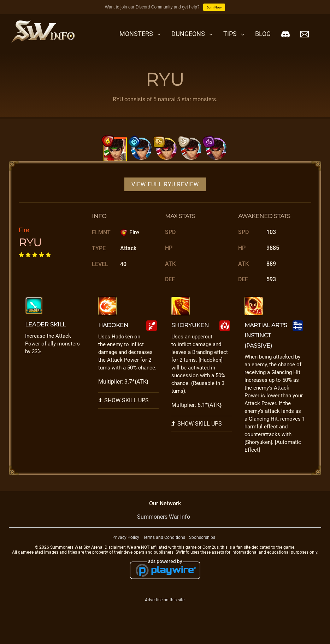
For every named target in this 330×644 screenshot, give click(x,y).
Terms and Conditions (164, 551)
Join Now (214, 7)
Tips (230, 34)
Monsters (136, 34)
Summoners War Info (164, 531)
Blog (263, 34)
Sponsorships (202, 551)
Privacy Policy (126, 551)
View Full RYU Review (165, 198)
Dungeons (188, 34)
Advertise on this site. (165, 613)
